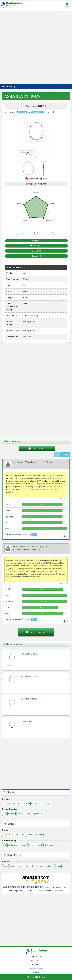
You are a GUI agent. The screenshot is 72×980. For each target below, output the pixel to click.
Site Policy (36, 965)
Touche (32, 845)
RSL (23, 835)
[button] (36, 140)
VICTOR (36, 803)
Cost (40, 845)
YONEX (7, 803)
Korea (20, 866)
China (13, 866)
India (59, 866)
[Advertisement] (36, 47)
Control (12, 814)
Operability (37, 814)
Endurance (13, 845)
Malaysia (40, 866)
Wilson (27, 803)
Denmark (29, 866)
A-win (30, 835)
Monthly (65, 455)
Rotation (23, 845)
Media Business (36, 968)
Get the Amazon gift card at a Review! (24, 887)
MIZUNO (17, 803)
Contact (36, 972)
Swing (27, 814)
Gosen (16, 835)
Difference (49, 845)
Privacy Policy (36, 961)
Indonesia (50, 866)
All (4, 814)
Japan (5, 866)
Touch (20, 814)
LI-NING (46, 803)
